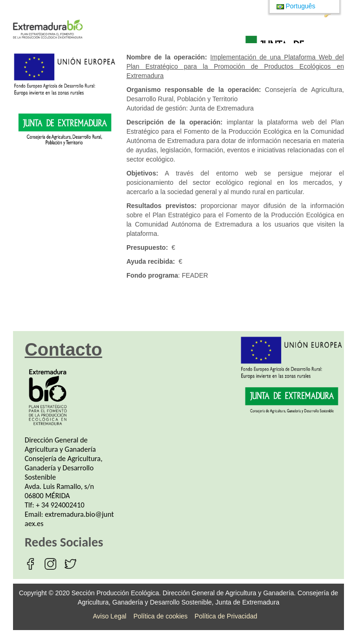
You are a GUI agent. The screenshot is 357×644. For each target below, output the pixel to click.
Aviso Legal (110, 616)
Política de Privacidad (226, 616)
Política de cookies (161, 616)
